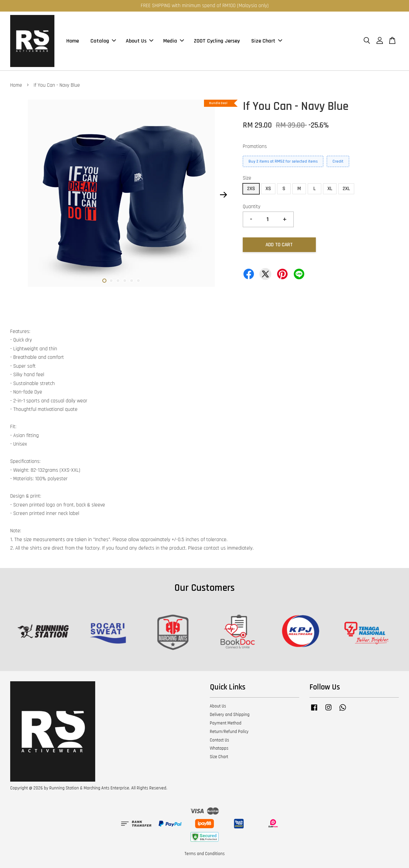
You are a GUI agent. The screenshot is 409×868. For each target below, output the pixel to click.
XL (330, 189)
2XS (251, 189)
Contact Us (219, 740)
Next (223, 195)
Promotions (255, 146)
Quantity (252, 207)
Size (247, 178)
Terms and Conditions (205, 854)
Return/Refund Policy (229, 732)
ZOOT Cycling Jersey (217, 41)
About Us (140, 41)
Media (174, 41)
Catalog (103, 41)
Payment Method (226, 723)
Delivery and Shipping (230, 715)
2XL (346, 189)
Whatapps (219, 748)
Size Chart (267, 41)
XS (268, 189)
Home (73, 41)
